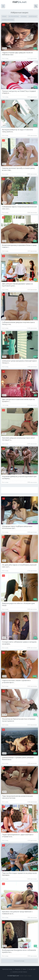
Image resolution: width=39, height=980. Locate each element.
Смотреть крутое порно (20, 972)
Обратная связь (7, 969)
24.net (19, 2)
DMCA (24, 969)
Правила (18, 969)
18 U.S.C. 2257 (32, 969)
